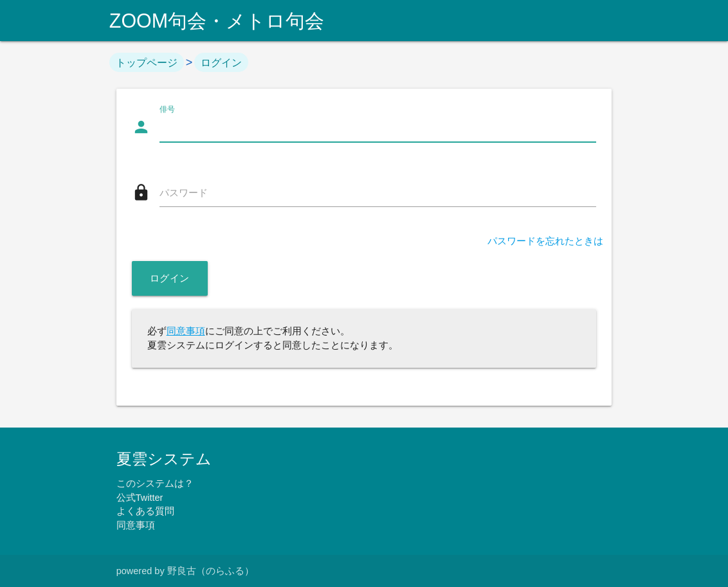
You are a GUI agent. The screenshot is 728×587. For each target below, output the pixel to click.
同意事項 (186, 331)
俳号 (167, 110)
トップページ (147, 62)
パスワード (184, 193)
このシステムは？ (155, 483)
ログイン (221, 62)
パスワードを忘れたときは (545, 241)
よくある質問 (145, 511)
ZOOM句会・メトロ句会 (217, 21)
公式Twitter (140, 498)
